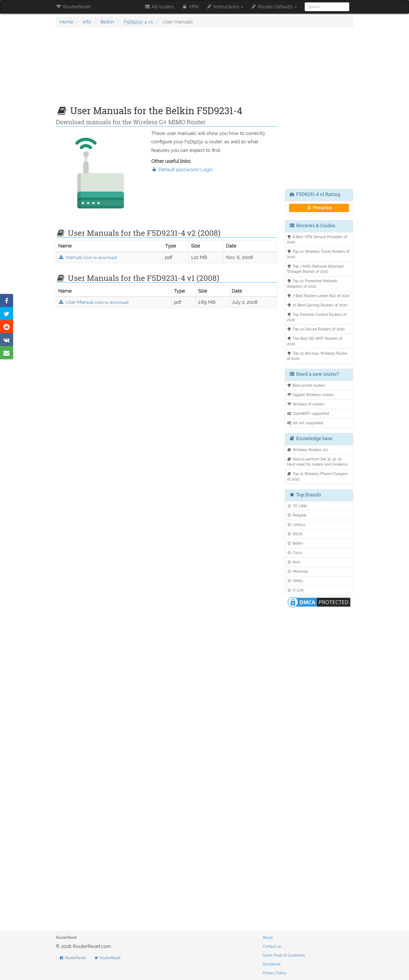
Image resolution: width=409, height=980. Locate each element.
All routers (159, 7)
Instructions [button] (225, 7)
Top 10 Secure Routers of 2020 (316, 329)
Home (67, 22)
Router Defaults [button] (274, 7)
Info (87, 22)
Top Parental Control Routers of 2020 (317, 317)
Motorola (297, 571)
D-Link (295, 590)
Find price (319, 208)
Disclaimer (272, 964)
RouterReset (73, 7)
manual (88, 257)
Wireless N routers (306, 404)
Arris (294, 562)
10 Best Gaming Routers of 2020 (317, 305)
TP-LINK (297, 506)
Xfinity (295, 581)
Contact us (272, 946)
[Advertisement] (166, 69)
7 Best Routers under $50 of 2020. (319, 296)
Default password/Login (182, 170)
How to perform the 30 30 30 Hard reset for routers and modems (317, 462)
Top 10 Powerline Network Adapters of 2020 (312, 283)
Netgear (297, 515)
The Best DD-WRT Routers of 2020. (315, 341)
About (268, 938)
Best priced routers (306, 385)
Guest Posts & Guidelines (284, 955)
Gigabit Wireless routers (311, 395)
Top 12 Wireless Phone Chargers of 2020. (317, 476)
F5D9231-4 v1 (138, 22)
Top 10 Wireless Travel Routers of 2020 (318, 254)
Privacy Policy (275, 973)
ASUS (295, 534)
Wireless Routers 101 (308, 450)
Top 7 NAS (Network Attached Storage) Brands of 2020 (315, 269)
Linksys (296, 524)
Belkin (107, 22)
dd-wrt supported (305, 423)
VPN (190, 7)
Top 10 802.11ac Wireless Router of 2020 (317, 356)
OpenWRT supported (308, 413)
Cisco (295, 553)
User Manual (93, 302)
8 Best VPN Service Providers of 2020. (317, 239)
